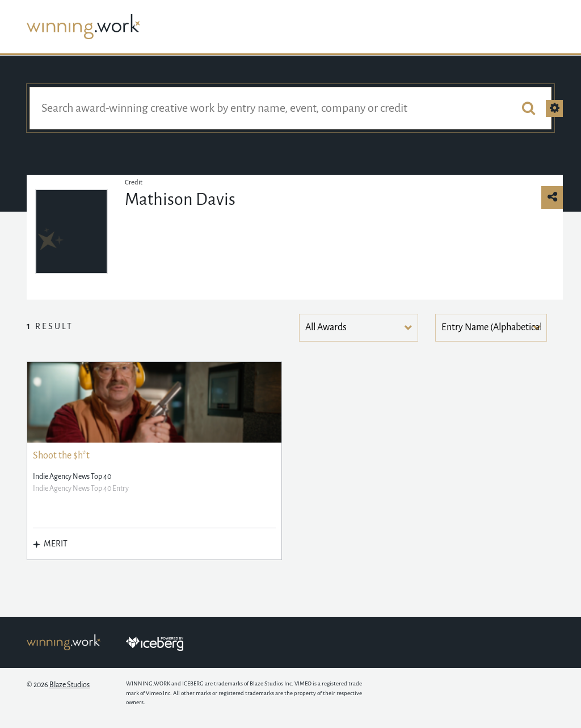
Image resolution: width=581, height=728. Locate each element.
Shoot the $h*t (61, 456)
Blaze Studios (70, 685)
